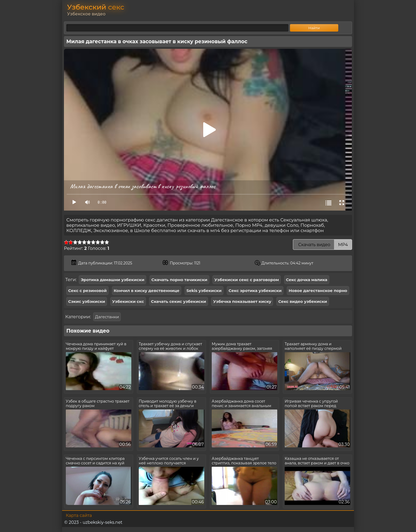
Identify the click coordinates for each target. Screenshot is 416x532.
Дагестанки (107, 317)
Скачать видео (322, 245)
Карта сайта (79, 515)
